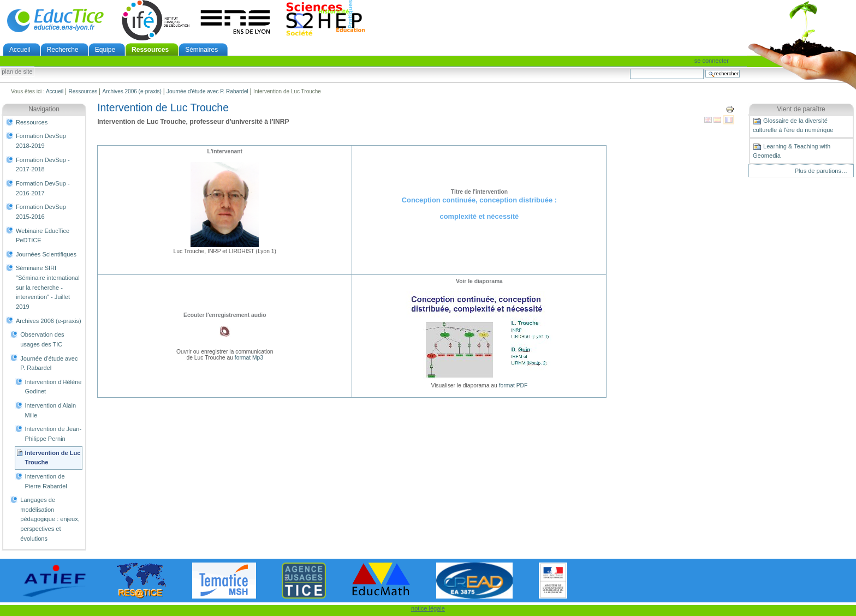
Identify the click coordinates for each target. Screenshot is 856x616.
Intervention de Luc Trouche (53, 458)
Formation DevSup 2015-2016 (41, 212)
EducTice (55, 20)
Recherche (63, 50)
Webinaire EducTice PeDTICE (43, 236)
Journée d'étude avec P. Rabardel (207, 91)
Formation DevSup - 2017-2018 (43, 165)
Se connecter (712, 61)
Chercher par (630, 68)
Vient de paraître (801, 109)
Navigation (44, 109)
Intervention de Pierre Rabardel (46, 481)
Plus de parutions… (821, 171)
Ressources (150, 50)
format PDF (513, 385)
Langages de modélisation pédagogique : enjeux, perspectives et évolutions (50, 519)
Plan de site (17, 72)
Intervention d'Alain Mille (50, 410)
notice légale (428, 608)
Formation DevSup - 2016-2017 (43, 188)
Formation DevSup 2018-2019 (41, 141)
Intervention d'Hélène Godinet (53, 387)
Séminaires (201, 50)
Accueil (20, 50)
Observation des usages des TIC (42, 339)
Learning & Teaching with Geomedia (792, 151)
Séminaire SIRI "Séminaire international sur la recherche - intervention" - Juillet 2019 (48, 287)
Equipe (105, 50)
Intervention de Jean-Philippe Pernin (53, 434)
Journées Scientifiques (46, 254)
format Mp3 (249, 358)
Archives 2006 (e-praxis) (132, 91)
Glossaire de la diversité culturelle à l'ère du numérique (793, 125)
